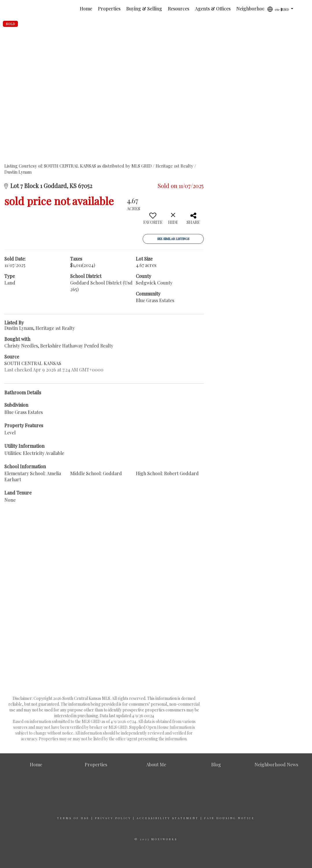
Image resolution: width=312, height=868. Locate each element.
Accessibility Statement (168, 818)
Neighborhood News (258, 9)
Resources (179, 9)
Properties (109, 9)
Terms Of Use (73, 818)
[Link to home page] (19, 9)
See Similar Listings (173, 239)
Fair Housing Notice (230, 818)
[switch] (153, 221)
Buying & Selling (144, 9)
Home (86, 9)
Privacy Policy (113, 818)
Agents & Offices (213, 9)
